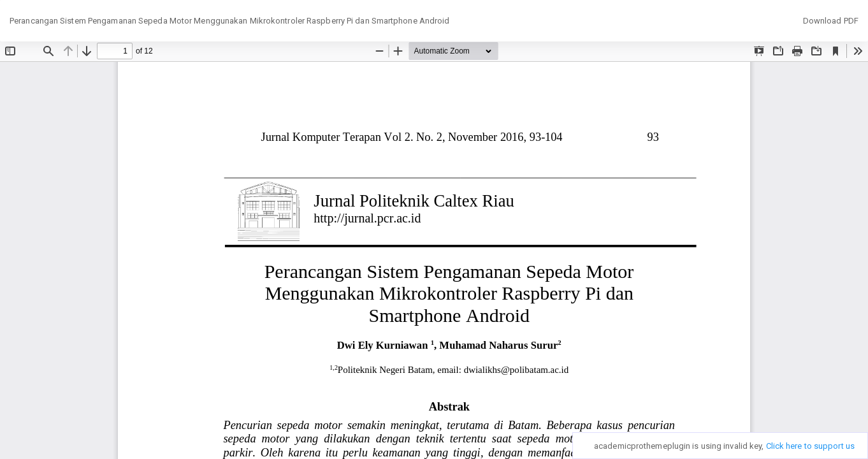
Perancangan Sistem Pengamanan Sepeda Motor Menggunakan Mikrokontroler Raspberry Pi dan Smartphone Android (230, 21)
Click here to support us (810, 446)
